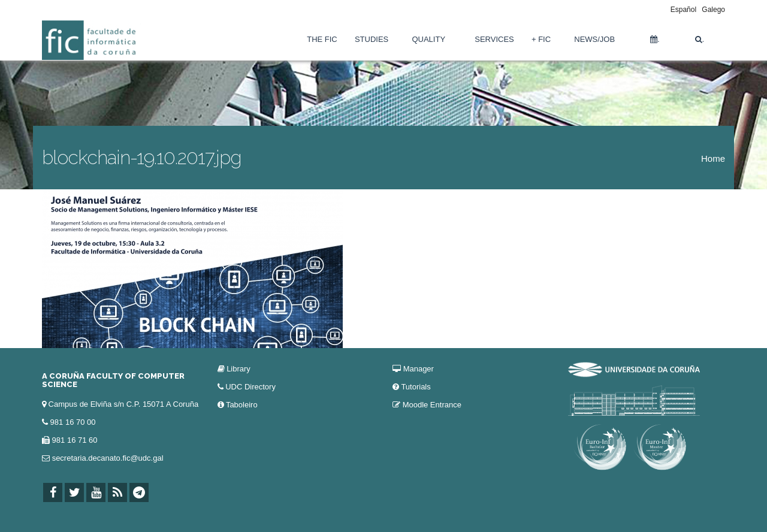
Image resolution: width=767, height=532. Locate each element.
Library (238, 369)
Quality (428, 39)
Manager (419, 369)
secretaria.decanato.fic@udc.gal (108, 458)
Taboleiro (242, 405)
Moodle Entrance (432, 405)
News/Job (594, 39)
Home (713, 158)
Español (683, 10)
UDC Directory (250, 387)
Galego (713, 10)
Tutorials (416, 387)
